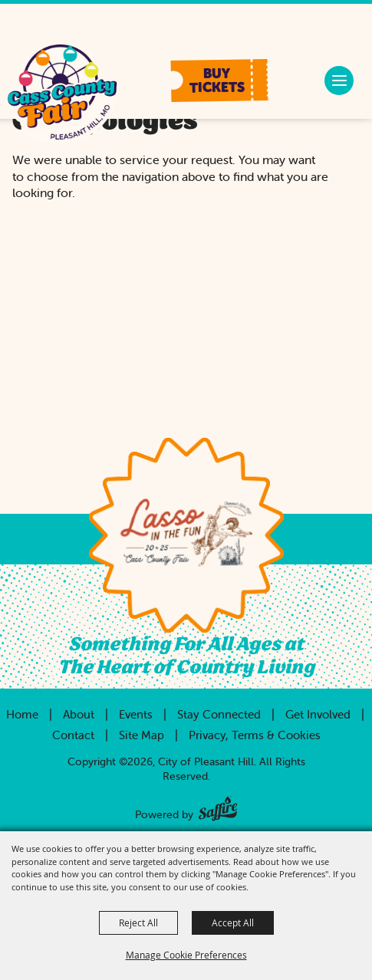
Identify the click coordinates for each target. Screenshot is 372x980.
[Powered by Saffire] (218, 806)
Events (136, 714)
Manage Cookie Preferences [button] (186, 955)
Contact (73, 735)
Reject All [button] (138, 922)
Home (22, 714)
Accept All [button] (233, 922)
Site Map (142, 735)
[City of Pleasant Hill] (62, 94)
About (79, 714)
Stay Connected (219, 714)
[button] (220, 81)
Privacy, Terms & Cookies (255, 735)
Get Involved (318, 714)
